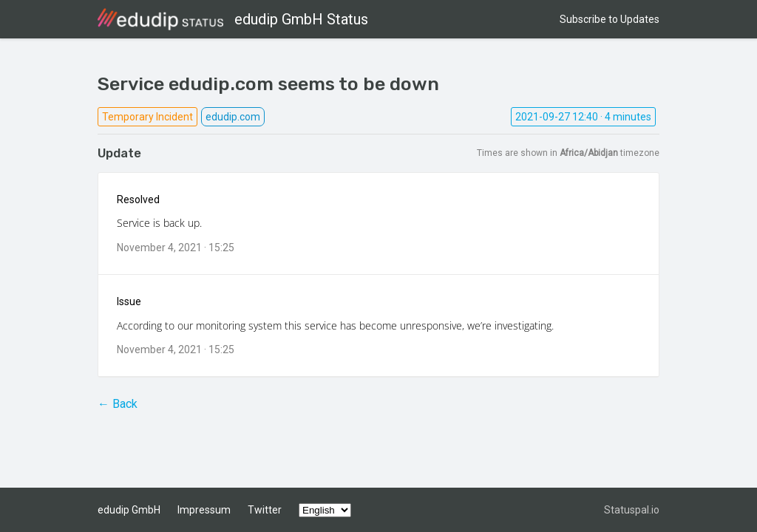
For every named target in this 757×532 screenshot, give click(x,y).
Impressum (204, 510)
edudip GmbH (129, 510)
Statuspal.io (632, 510)
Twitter (265, 510)
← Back (118, 404)
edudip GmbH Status (233, 19)
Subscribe (610, 19)
